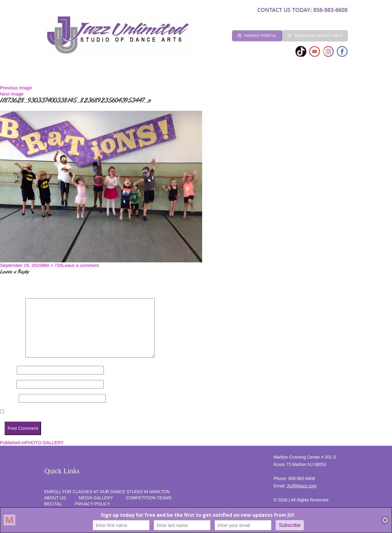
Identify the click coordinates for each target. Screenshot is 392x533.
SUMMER (332, 76)
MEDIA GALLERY (96, 498)
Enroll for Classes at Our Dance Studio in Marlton (107, 492)
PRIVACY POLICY (92, 504)
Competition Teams (224, 76)
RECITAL (302, 76)
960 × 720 (52, 265)
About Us (55, 498)
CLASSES (111, 76)
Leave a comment (80, 265)
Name (8, 370)
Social (182, 76)
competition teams (149, 498)
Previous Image (16, 88)
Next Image (12, 94)
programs (269, 76)
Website (9, 398)
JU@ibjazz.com (302, 486)
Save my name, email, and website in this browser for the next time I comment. (91, 412)
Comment (12, 356)
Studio (82, 76)
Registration (147, 76)
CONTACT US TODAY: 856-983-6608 (302, 10)
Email (8, 384)
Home (57, 76)
